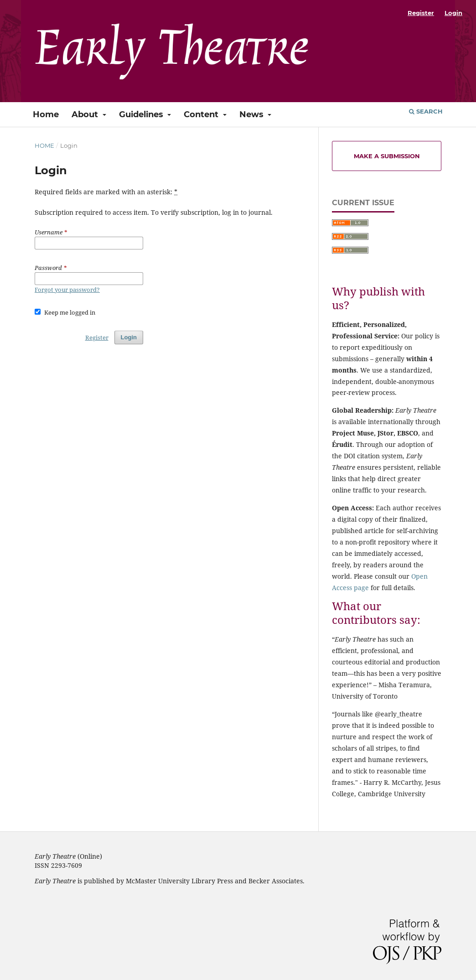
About (86, 114)
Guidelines (142, 114)
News (253, 114)
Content (202, 114)
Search (426, 111)
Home (46, 114)
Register (421, 13)
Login (453, 13)
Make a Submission (387, 156)
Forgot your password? (67, 290)
